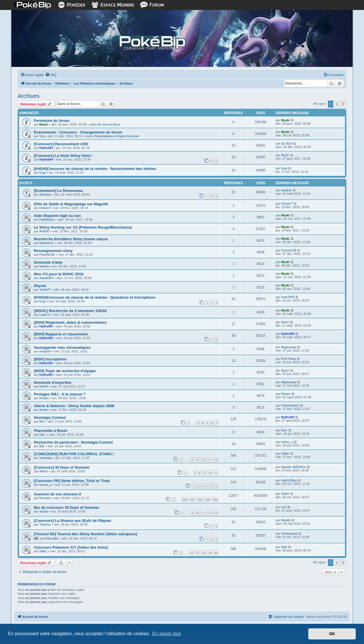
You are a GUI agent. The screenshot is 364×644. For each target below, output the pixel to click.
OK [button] (332, 634)
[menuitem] (51, 75)
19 (210, 553)
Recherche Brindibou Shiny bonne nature (71, 239)
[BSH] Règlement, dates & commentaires (70, 322)
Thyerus (45, 524)
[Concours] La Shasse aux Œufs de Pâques (73, 521)
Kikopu (44, 398)
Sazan (44, 511)
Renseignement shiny (53, 251)
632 (200, 500)
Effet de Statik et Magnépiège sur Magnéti (71, 204)
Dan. (43, 434)
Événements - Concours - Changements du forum (78, 132)
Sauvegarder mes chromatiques (62, 347)
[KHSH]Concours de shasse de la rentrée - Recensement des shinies (95, 169)
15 (198, 460)
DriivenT (45, 208)
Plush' (285, 155)
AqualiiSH (46, 278)
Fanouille (52, 538)
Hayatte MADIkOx (293, 467)
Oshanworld (289, 534)
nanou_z (287, 442)
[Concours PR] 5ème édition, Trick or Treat (72, 481)
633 (207, 500)
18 (216, 460)
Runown (45, 498)
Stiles (43, 551)
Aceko (44, 410)
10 (210, 473)
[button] (344, 104)
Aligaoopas (289, 347)
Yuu (42, 136)
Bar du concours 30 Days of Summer (67, 507)
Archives (29, 96)
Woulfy (286, 520)
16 (204, 460)
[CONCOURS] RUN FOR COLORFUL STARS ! (74, 454)
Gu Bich (287, 143)
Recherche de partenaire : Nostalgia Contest (73, 442)
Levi (284, 507)
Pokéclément (290, 405)
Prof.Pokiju (288, 359)
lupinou (44, 266)
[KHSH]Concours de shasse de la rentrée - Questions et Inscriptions (95, 297)
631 (192, 500)
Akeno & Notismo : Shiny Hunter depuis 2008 (74, 406)
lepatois (286, 190)
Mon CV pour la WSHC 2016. (59, 274)
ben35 (44, 386)
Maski (44, 124)
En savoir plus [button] (167, 634)
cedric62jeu (289, 480)
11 (216, 473)
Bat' (42, 421)
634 (215, 500)
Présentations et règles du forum (116, 136)
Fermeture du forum (52, 121)
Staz (284, 547)
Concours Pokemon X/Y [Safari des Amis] (71, 547)
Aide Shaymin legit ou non (57, 216)
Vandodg (45, 458)
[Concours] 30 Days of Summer (62, 467)
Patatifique (47, 220)
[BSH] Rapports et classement (61, 334)
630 (185, 500)
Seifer (285, 494)
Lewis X (45, 315)
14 (191, 460)
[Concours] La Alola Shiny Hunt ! (63, 156)
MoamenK (46, 243)
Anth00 (44, 231)
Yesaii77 (45, 290)
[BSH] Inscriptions (50, 359)
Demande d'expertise (53, 382)
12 (210, 513)
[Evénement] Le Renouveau (58, 191)
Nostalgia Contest (50, 418)
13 (216, 513)
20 (216, 553)
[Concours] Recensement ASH (61, 144)
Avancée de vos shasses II (57, 494)
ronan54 (45, 351)
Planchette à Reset (50, 431)
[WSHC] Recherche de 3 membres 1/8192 (70, 311)
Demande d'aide (48, 262)
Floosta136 (47, 255)
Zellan (285, 454)
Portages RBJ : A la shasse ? (60, 394)
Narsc (285, 322)
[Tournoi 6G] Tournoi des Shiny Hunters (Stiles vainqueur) (86, 534)
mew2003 (288, 297)
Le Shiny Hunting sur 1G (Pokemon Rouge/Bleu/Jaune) (83, 227)
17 (210, 460)
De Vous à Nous (109, 124)
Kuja (42, 173)
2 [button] (337, 104)
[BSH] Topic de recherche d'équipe (65, 371)
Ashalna (45, 194)
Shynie (40, 286)
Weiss (44, 471)
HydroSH (46, 148)
